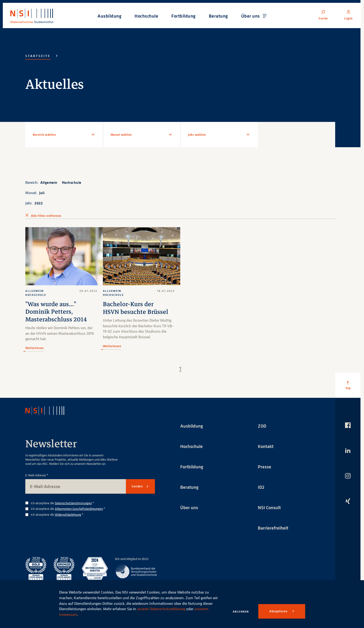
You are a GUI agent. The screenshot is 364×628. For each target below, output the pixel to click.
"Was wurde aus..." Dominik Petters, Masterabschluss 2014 (56, 312)
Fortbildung (192, 467)
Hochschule (72, 182)
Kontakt (266, 446)
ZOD (262, 426)
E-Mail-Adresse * (37, 475)
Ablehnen (241, 611)
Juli (42, 193)
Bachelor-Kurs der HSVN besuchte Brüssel (136, 308)
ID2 (261, 487)
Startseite (38, 56)
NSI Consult (269, 507)
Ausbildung (192, 426)
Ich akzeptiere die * (62, 503)
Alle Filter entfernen (46, 216)
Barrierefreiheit (273, 528)
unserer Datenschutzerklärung (161, 609)
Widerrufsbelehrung (68, 515)
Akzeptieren (279, 611)
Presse (265, 467)
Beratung (189, 487)
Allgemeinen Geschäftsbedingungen (79, 509)
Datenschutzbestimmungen (73, 503)
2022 (39, 203)
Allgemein (49, 182)
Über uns (189, 507)
